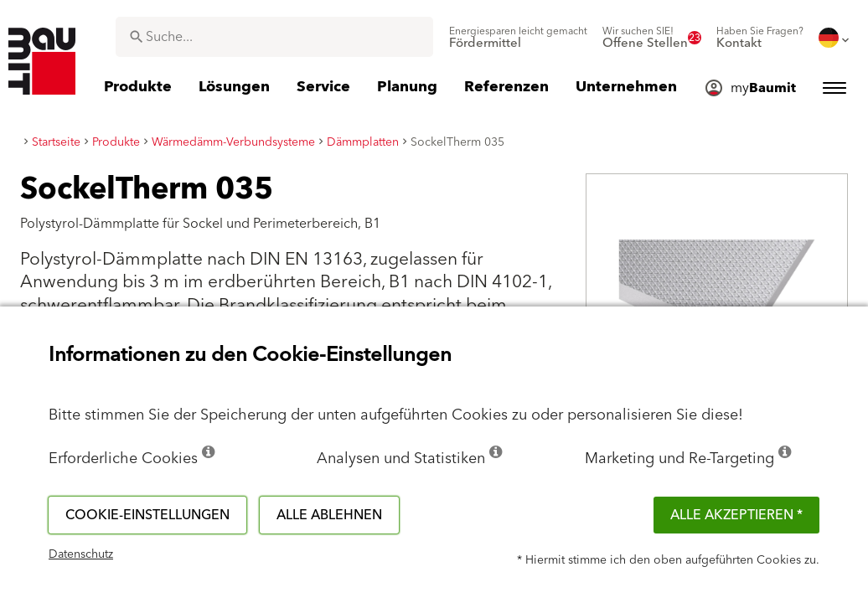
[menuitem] (518, 38)
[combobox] (274, 37)
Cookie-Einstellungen (147, 515)
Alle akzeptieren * (736, 515)
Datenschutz (81, 554)
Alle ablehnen (329, 515)
